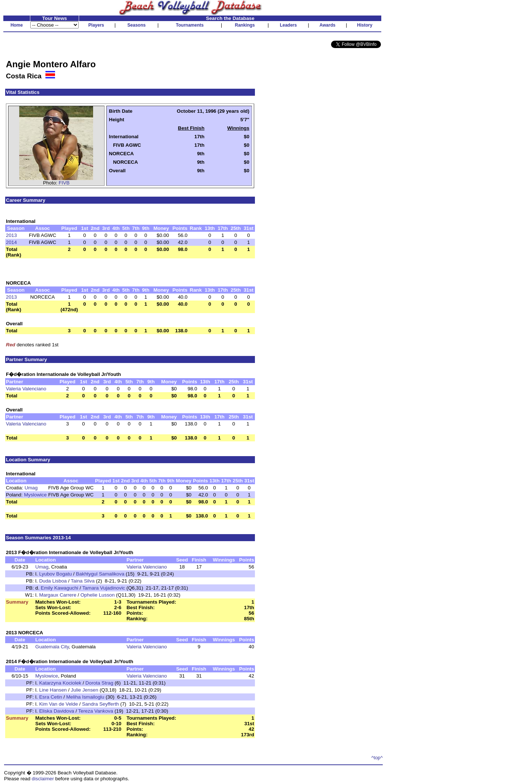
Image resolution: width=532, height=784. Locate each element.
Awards (328, 25)
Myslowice (35, 495)
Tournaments (190, 25)
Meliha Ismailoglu (85, 697)
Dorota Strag (99, 683)
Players (96, 25)
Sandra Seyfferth (100, 704)
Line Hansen (53, 690)
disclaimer (43, 779)
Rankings (245, 25)
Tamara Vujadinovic (104, 588)
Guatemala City (52, 647)
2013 (11, 235)
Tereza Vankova (96, 711)
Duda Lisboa (53, 581)
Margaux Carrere (58, 595)
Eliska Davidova (57, 711)
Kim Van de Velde (59, 704)
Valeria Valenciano (26, 389)
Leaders (288, 25)
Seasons (137, 25)
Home (16, 25)
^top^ (377, 758)
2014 (11, 242)
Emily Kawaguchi (59, 588)
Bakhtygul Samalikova (100, 574)
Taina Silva (83, 581)
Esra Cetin (51, 697)
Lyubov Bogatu (55, 574)
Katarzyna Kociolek (60, 683)
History (365, 25)
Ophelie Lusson (98, 595)
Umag (31, 488)
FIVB (64, 183)
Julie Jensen (85, 690)
